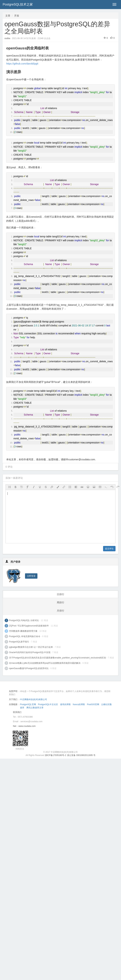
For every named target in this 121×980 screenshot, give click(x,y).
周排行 (60, 602)
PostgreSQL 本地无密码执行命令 (25, 636)
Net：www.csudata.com (24, 726)
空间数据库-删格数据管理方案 (23, 631)
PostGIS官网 (93, 704)
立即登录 (31, 576)
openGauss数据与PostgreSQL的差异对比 (29, 668)
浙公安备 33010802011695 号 (81, 755)
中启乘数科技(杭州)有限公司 (34, 699)
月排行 (60, 611)
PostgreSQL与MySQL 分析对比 (24, 620)
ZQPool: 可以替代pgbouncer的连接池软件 (29, 626)
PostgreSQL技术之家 (18, 4)
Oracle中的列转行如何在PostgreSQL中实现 (30, 652)
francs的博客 (79, 704)
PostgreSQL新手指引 (19, 642)
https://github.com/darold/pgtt (22, 64)
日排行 (60, 594)
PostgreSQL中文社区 (48, 704)
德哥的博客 (65, 704)
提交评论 (109, 549)
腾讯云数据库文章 (35, 708)
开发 (17, 16)
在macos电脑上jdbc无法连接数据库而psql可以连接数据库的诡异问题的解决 (45, 663)
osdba (8, 38)
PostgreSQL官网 (28, 704)
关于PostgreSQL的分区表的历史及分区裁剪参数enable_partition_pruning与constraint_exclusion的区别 (57, 658)
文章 (8, 16)
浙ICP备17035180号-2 (56, 755)
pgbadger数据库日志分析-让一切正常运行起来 (31, 647)
